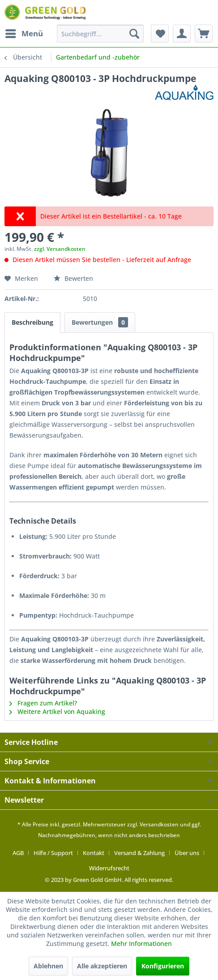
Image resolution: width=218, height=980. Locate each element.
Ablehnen (48, 966)
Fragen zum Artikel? (43, 703)
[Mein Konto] (182, 34)
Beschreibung (32, 322)
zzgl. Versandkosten (60, 249)
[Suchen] (134, 34)
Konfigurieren (163, 966)
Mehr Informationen (141, 943)
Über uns (187, 853)
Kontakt (94, 853)
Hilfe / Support (53, 853)
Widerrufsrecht (109, 868)
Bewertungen (100, 322)
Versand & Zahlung (139, 853)
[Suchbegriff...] (100, 34)
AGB (18, 853)
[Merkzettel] (160, 34)
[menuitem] (24, 34)
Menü (24, 32)
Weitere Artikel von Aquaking (57, 711)
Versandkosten (159, 824)
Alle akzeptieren (102, 966)
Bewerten (73, 278)
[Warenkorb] (204, 34)
